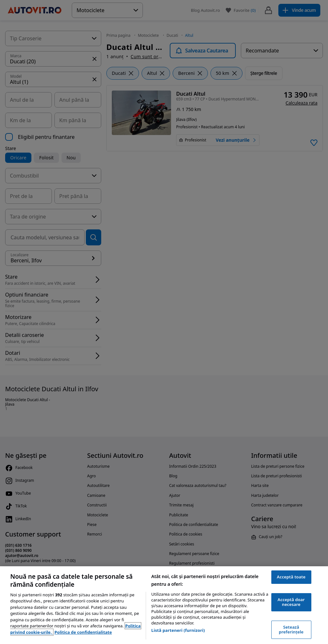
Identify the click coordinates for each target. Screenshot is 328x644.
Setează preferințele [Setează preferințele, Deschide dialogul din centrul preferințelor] (291, 630)
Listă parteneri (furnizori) (178, 630)
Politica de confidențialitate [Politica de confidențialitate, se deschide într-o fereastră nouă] (83, 632)
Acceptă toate (291, 577)
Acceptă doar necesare (291, 602)
